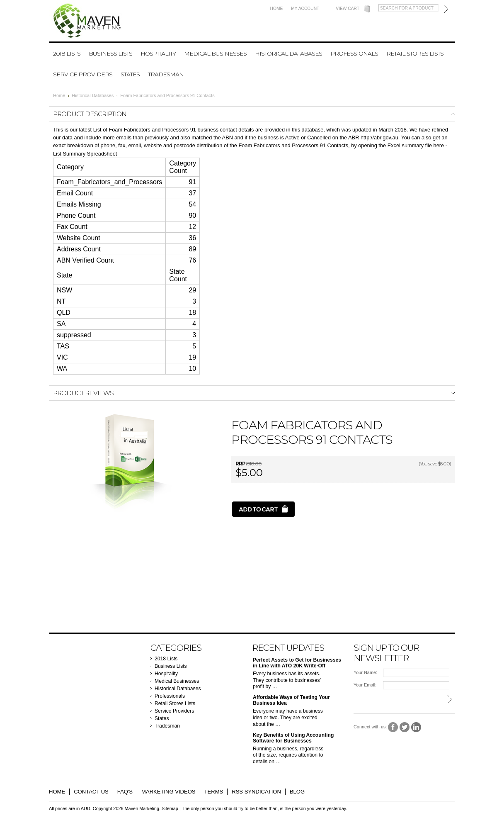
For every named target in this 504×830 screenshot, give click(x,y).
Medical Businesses (215, 54)
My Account (305, 9)
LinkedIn (416, 727)
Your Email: (365, 685)
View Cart (348, 9)
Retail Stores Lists (415, 54)
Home (277, 9)
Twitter (405, 727)
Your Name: (365, 672)
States (130, 74)
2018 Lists (67, 54)
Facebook (393, 727)
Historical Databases (288, 54)
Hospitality (158, 54)
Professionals (354, 54)
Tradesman (166, 74)
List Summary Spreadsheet (85, 154)
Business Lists (110, 54)
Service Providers (83, 74)
